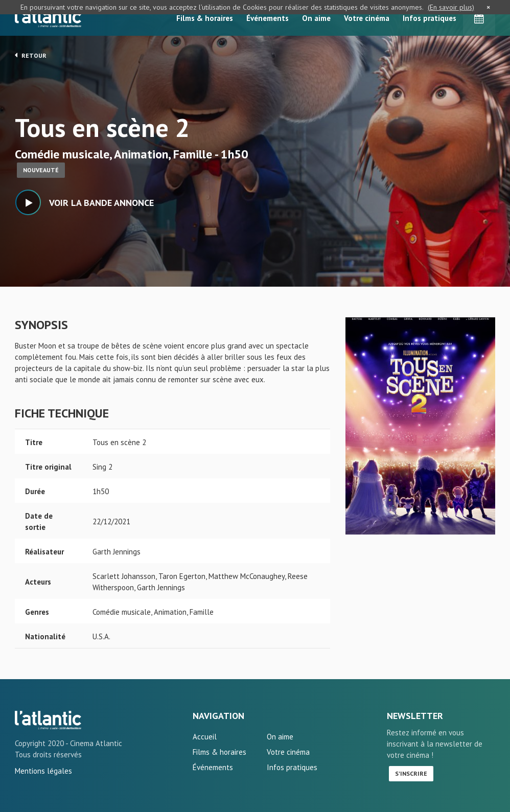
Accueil (205, 737)
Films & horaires (205, 18)
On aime (316, 18)
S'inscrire (411, 773)
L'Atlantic (48, 18)
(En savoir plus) (451, 7)
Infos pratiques (430, 18)
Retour (31, 55)
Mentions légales (43, 771)
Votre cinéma (367, 18)
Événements (268, 18)
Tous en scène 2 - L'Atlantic (48, 720)
